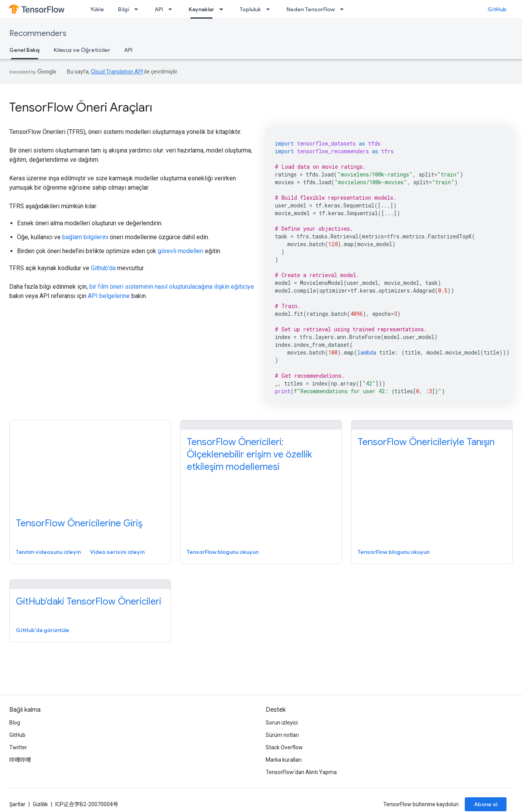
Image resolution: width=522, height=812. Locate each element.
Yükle (97, 9)
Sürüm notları (282, 735)
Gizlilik (40, 804)
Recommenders (38, 33)
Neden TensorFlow (311, 9)
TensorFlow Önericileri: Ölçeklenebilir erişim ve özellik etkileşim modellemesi (249, 454)
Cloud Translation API (117, 72)
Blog (15, 723)
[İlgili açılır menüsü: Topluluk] (270, 9)
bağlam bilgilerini (85, 237)
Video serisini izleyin (117, 552)
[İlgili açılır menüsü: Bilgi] (138, 9)
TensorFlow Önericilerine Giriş (79, 523)
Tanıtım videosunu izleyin (48, 552)
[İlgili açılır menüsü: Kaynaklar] (223, 9)
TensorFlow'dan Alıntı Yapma (301, 772)
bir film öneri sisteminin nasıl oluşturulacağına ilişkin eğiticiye (172, 287)
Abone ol (486, 804)
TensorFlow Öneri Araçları (81, 107)
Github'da (103, 268)
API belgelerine (109, 296)
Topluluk (250, 9)
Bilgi (124, 9)
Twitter (18, 747)
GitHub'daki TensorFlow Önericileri (89, 601)
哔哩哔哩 (20, 760)
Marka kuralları (284, 760)
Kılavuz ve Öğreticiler (82, 50)
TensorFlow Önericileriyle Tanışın (426, 442)
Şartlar (17, 804)
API (159, 9)
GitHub (497, 9)
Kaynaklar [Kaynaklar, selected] (201, 9)
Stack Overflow (284, 747)
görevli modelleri (181, 251)
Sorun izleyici (282, 723)
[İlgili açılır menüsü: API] (172, 9)
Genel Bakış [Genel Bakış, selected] (25, 50)
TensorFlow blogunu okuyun (223, 552)
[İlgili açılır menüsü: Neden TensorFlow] (344, 9)
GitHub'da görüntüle (43, 630)
